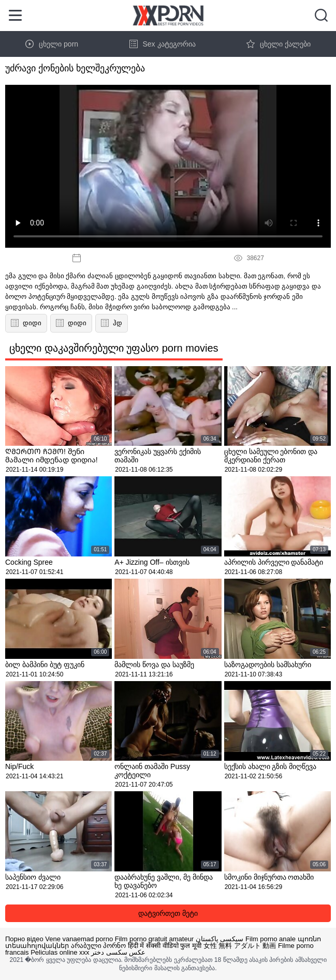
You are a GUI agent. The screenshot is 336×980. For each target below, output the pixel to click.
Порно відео (24, 939)
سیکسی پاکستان (220, 939)
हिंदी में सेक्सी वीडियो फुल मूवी (165, 946)
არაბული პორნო (99, 946)
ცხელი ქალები (279, 44)
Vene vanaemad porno (79, 939)
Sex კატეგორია (163, 44)
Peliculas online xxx (60, 952)
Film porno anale (271, 939)
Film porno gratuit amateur (154, 939)
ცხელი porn (52, 44)
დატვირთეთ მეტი (168, 913)
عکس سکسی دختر (118, 952)
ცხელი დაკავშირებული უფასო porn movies (114, 348)
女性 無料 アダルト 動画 (240, 946)
